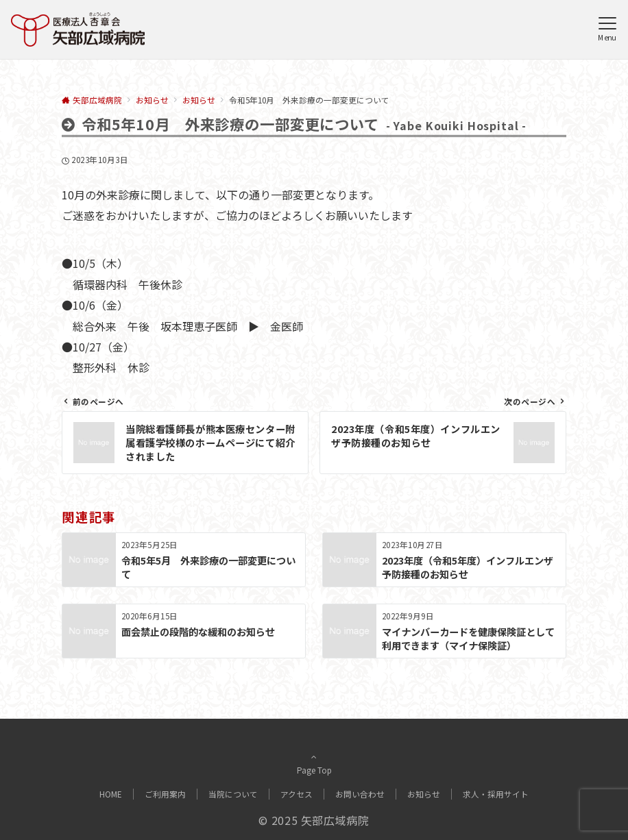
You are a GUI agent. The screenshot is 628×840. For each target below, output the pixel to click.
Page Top (314, 765)
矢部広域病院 (335, 820)
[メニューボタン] (607, 29)
